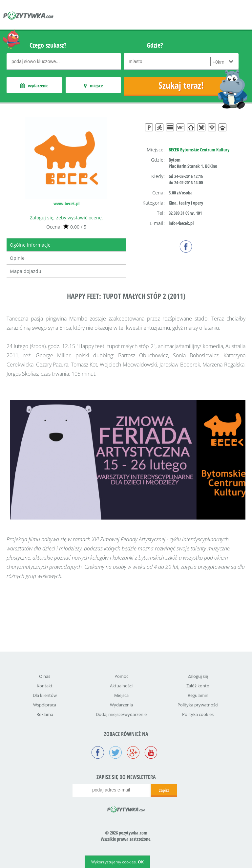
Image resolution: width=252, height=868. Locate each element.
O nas (45, 676)
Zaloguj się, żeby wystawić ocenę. (66, 218)
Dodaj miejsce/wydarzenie (121, 714)
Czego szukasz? (48, 45)
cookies (129, 862)
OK (141, 862)
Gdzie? (155, 45)
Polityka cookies (198, 714)
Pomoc (121, 676)
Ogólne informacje (30, 245)
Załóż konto (198, 686)
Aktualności (121, 686)
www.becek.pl (66, 203)
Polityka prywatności (198, 705)
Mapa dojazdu (26, 271)
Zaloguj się (198, 676)
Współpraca (45, 705)
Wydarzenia (121, 705)
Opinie (17, 258)
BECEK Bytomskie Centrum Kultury (199, 150)
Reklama (45, 714)
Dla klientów (45, 695)
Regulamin (198, 695)
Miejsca (121, 695)
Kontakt (45, 686)
